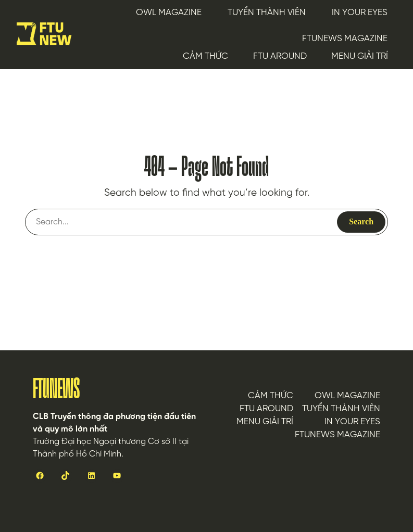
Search (361, 221)
